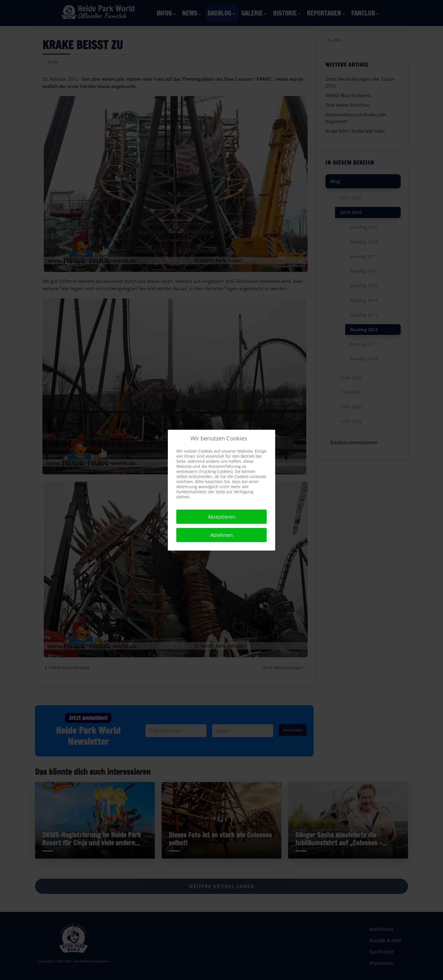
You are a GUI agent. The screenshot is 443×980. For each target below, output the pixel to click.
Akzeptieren (221, 517)
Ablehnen (221, 535)
